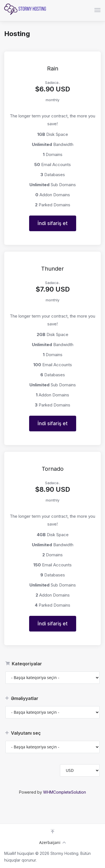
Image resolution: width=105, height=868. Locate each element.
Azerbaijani (53, 842)
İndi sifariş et (53, 223)
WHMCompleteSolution (65, 792)
